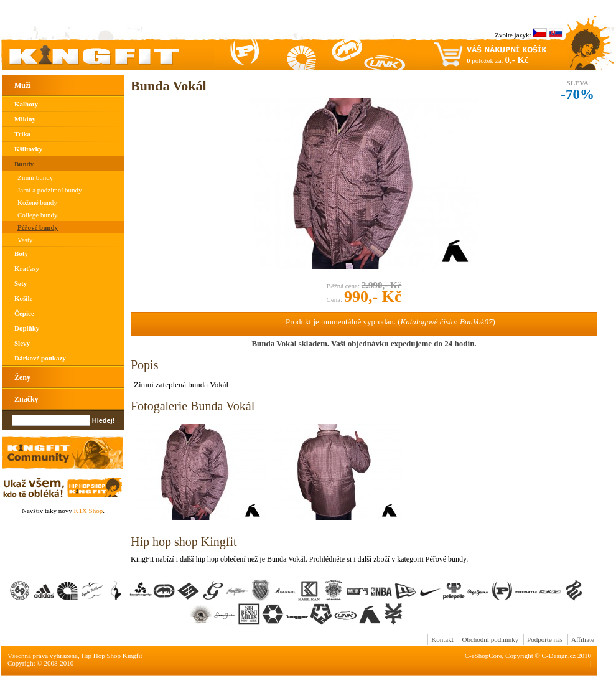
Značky (26, 399)
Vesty (25, 240)
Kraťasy (27, 268)
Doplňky (27, 328)
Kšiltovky (28, 149)
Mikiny (25, 119)
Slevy (22, 343)
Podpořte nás (545, 639)
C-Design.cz (559, 656)
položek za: (498, 60)
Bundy (24, 164)
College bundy (37, 215)
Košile (23, 298)
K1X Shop (88, 511)
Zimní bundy (35, 177)
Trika (22, 134)
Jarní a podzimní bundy (50, 190)
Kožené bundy (37, 202)
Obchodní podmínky (491, 639)
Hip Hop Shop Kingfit (112, 656)
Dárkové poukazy (40, 358)
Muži (23, 85)
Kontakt (442, 639)
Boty (21, 253)
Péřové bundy (38, 227)
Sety (21, 283)
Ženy (22, 377)
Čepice (24, 313)
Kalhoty (26, 104)
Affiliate (583, 639)
